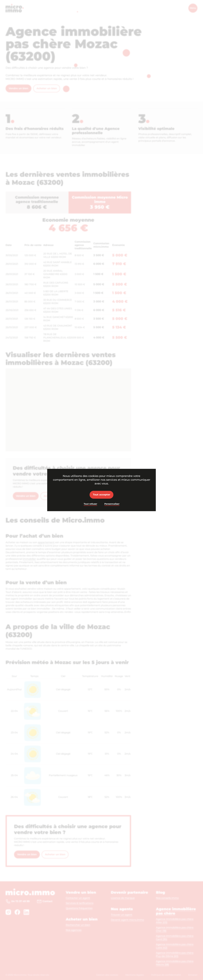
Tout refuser (90, 504)
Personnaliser (112, 504)
